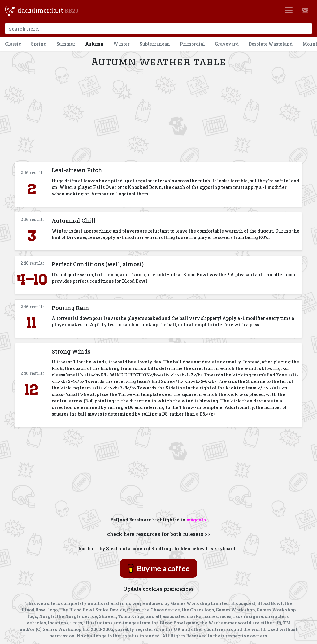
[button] (305, 10)
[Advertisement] (158, 115)
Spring (39, 44)
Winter (122, 44)
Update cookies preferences (158, 589)
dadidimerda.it (40, 10)
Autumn (94, 44)
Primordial (192, 44)
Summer (66, 44)
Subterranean (155, 44)
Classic (13, 44)
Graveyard (227, 44)
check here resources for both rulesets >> (159, 534)
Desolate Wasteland (271, 44)
